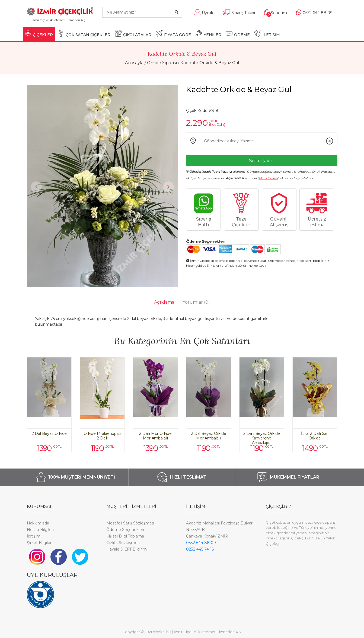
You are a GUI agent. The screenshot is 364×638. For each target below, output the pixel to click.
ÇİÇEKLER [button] (39, 34)
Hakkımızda (38, 523)
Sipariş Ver (262, 160)
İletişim (34, 536)
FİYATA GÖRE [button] (173, 34)
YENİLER (208, 34)
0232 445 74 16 (200, 549)
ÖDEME (238, 34)
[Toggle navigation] (90, 23)
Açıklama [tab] (164, 302)
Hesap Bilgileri (40, 530)
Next (168, 187)
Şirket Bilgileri (40, 543)
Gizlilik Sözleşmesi (123, 543)
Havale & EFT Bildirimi (127, 549)
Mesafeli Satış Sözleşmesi (130, 523)
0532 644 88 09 (201, 543)
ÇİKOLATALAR (133, 34)
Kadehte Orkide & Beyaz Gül (210, 63)
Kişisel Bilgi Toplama (125, 536)
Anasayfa (134, 63)
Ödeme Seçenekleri (125, 530)
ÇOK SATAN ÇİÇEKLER (84, 34)
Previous (36, 187)
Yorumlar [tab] (196, 302)
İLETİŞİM (267, 34)
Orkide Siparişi (162, 63)
